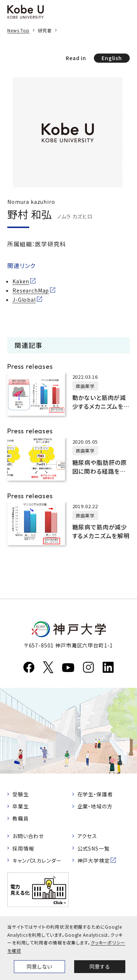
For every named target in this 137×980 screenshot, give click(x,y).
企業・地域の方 (95, 806)
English (112, 58)
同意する (100, 966)
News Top (18, 30)
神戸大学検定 (94, 860)
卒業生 (21, 806)
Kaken (21, 281)
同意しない (39, 966)
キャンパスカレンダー (37, 860)
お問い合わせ (28, 836)
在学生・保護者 (95, 794)
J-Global (24, 300)
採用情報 (23, 848)
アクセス (87, 836)
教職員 (21, 818)
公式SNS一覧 (94, 848)
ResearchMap (31, 290)
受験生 (21, 794)
